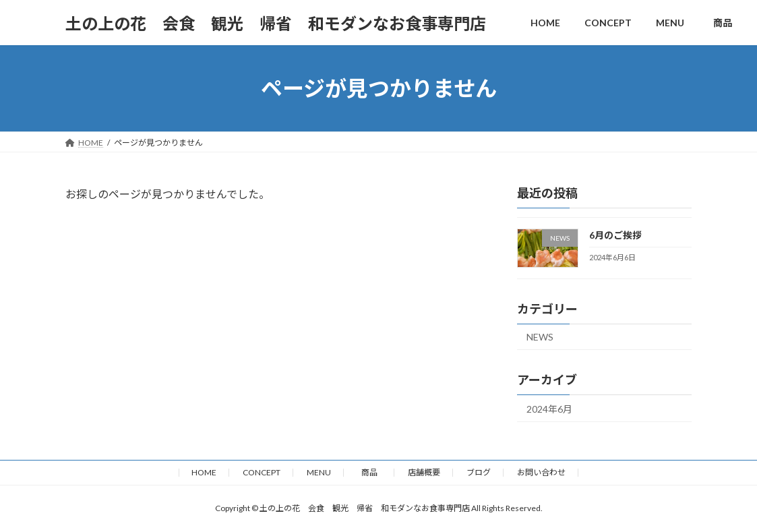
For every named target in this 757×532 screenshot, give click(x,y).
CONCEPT (262, 472)
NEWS (540, 337)
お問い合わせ (541, 472)
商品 (373, 472)
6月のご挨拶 (615, 235)
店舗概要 (424, 472)
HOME (204, 472)
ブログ (479, 472)
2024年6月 (549, 409)
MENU (319, 472)
